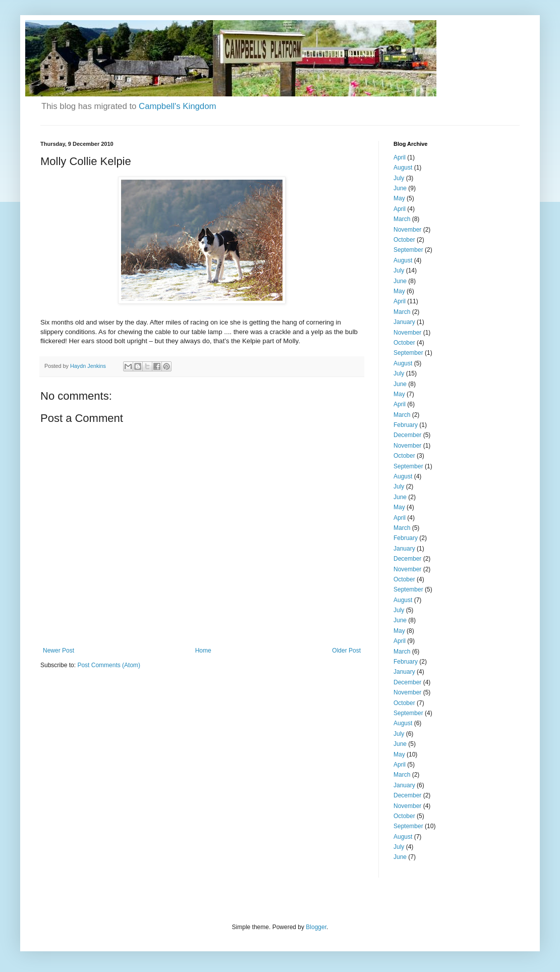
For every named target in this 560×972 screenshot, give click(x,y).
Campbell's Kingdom (177, 106)
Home (203, 651)
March (402, 219)
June (400, 188)
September (408, 250)
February (406, 425)
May (399, 198)
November (407, 230)
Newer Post (59, 651)
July (399, 178)
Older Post (346, 651)
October (404, 240)
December (407, 435)
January (404, 322)
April (400, 157)
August (403, 168)
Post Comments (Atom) (109, 665)
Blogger (316, 927)
